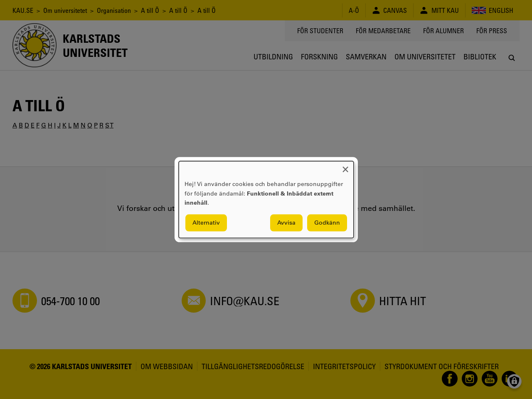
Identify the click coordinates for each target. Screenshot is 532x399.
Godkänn (327, 223)
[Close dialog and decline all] (345, 166)
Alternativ (206, 223)
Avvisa (286, 223)
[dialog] (266, 199)
